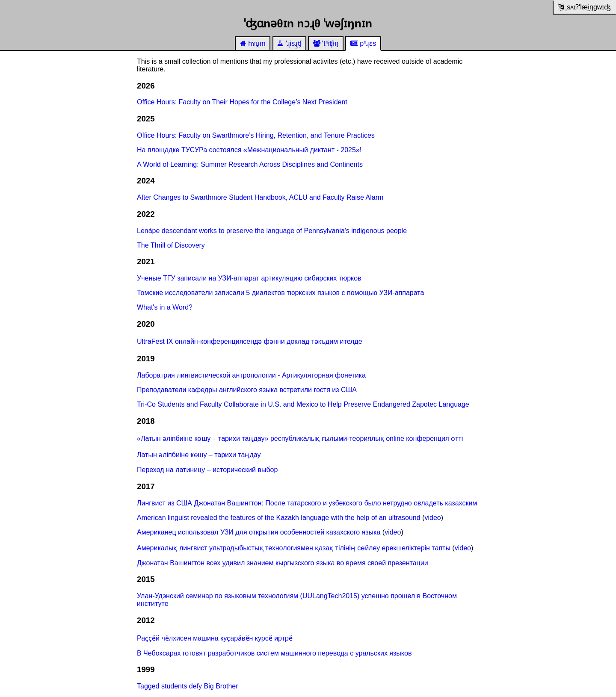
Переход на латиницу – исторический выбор (207, 470)
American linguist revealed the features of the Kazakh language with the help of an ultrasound (279, 518)
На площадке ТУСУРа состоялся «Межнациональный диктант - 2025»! (249, 150)
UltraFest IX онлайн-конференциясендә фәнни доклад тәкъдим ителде (250, 341)
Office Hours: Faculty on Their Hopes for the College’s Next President (242, 102)
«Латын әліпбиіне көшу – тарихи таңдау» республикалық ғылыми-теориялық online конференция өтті (300, 439)
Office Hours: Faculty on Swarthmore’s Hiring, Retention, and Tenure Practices (256, 135)
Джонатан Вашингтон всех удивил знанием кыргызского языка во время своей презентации (283, 563)
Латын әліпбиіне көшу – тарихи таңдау (199, 455)
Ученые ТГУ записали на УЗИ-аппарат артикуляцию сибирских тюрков (249, 278)
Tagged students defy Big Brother (188, 686)
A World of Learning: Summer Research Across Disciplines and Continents (250, 164)
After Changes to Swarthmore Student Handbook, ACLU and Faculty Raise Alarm (260, 197)
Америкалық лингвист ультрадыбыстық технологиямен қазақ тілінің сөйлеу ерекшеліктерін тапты (294, 548)
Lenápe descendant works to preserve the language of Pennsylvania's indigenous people (272, 231)
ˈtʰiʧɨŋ (326, 43)
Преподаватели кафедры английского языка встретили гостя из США (247, 390)
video (432, 518)
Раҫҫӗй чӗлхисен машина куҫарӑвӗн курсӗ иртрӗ (215, 638)
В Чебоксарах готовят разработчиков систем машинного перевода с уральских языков (274, 653)
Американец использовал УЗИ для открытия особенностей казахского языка (259, 532)
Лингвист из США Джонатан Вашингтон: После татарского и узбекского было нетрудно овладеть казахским (307, 503)
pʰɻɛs (363, 43)
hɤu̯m (253, 43)
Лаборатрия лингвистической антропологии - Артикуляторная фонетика (251, 375)
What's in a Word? (165, 307)
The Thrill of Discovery (171, 245)
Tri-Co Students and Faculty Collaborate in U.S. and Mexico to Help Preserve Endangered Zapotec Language (303, 404)
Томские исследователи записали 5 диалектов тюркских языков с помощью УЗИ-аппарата (280, 293)
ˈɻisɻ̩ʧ (289, 43)
